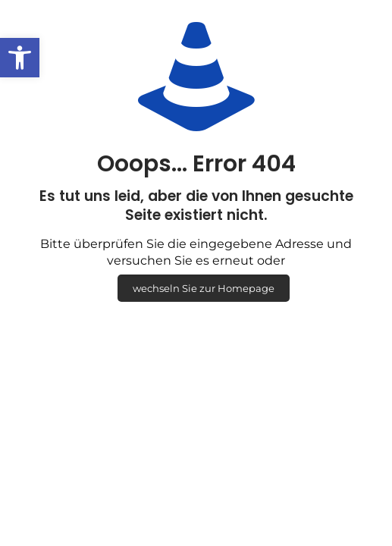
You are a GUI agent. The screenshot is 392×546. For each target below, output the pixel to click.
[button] (20, 58)
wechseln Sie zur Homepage (204, 288)
